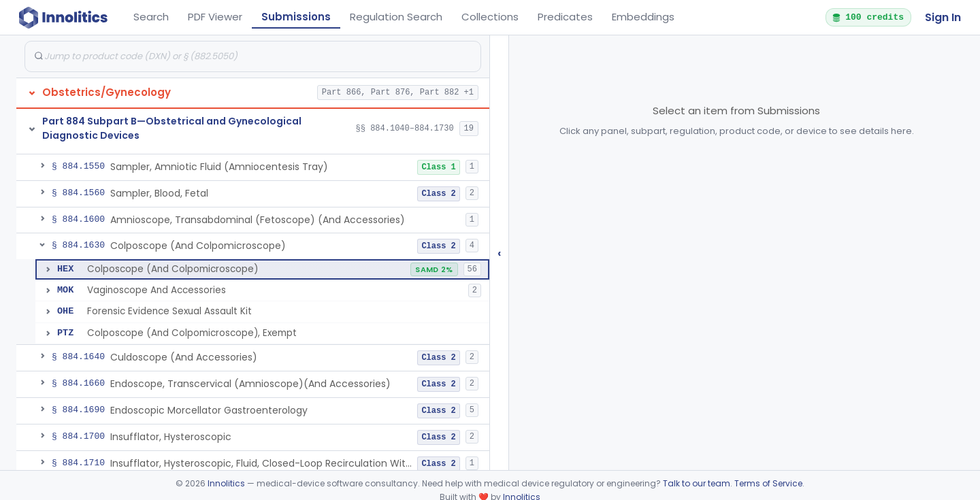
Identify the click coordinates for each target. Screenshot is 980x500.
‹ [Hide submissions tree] (500, 253)
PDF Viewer (215, 17)
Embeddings (643, 17)
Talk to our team (697, 483)
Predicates (565, 17)
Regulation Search (396, 17)
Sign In (943, 17)
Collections (490, 17)
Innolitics (226, 483)
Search (151, 17)
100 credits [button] (868, 17)
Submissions (296, 17)
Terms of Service (768, 483)
